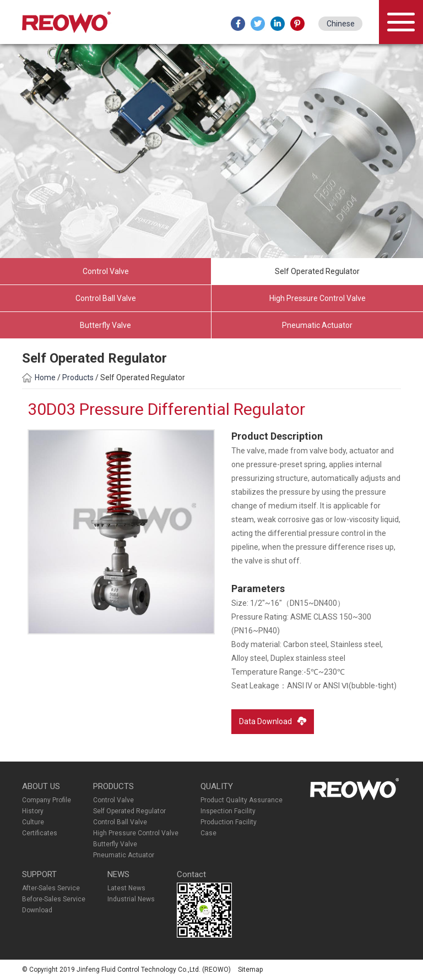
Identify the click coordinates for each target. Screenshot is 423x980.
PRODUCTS (113, 786)
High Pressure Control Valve (318, 298)
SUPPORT (39, 874)
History (33, 811)
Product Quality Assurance (242, 800)
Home (39, 377)
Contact (191, 874)
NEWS (118, 874)
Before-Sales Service (54, 899)
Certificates (40, 833)
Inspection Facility (228, 811)
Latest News (126, 888)
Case (208, 833)
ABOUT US (41, 786)
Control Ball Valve (106, 298)
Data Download (273, 721)
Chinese (341, 24)
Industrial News (131, 899)
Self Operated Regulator (317, 271)
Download (37, 910)
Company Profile (47, 800)
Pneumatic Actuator (317, 325)
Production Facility (229, 822)
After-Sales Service (51, 888)
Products (79, 377)
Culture (33, 822)
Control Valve (106, 271)
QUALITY (217, 786)
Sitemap (250, 970)
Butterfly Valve (105, 325)
